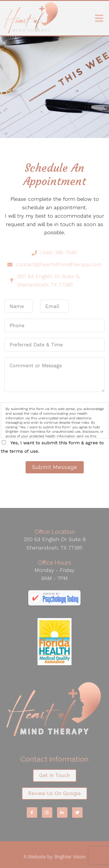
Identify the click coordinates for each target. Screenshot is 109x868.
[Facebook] (32, 812)
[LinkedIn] (62, 812)
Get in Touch (55, 775)
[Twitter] (77, 812)
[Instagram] (47, 812)
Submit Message (55, 467)
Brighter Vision (70, 857)
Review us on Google (54, 793)
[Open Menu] (99, 18)
